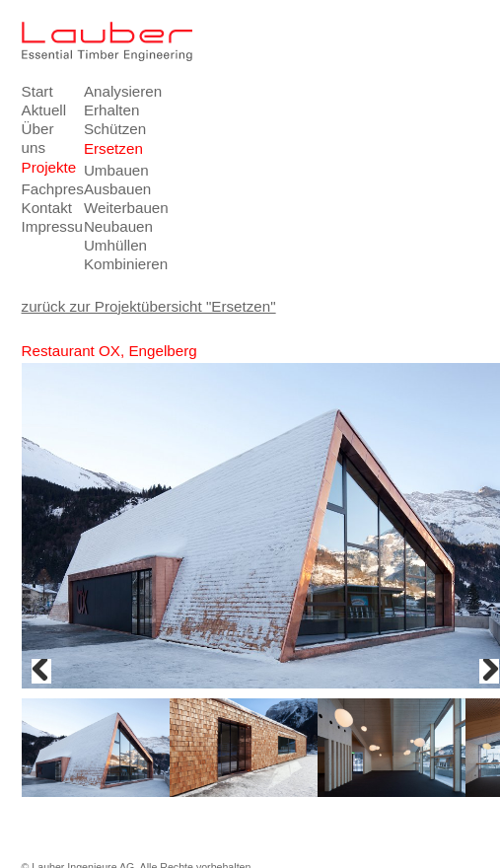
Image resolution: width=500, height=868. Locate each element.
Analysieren (109, 91)
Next (489, 671)
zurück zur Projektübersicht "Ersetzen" (149, 306)
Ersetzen (109, 148)
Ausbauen (109, 189)
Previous (41, 671)
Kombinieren (109, 264)
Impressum (47, 226)
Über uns (38, 138)
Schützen (109, 129)
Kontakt (47, 208)
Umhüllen (109, 245)
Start (37, 91)
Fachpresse (47, 189)
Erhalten (109, 110)
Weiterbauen (109, 208)
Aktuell (44, 110)
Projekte (47, 167)
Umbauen (109, 170)
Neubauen (109, 226)
